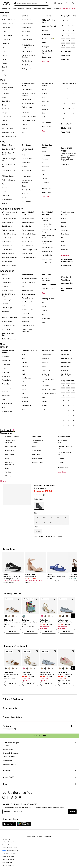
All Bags (5, 274)
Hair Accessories (28, 302)
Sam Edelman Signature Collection (68, 375)
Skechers (45, 179)
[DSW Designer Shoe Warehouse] (7, 3)
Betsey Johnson (7, 360)
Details (62, 807)
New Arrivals (46, 57)
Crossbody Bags (8, 290)
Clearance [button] (67, 9)
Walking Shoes (27, 69)
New (44, 9)
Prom (44, 43)
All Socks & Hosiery (10, 317)
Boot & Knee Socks (9, 325)
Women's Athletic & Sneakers (10, 213)
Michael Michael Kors (49, 393)
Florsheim (45, 109)
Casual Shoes (7, 28)
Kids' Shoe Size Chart (9, 170)
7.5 (68, 31)
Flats (4, 47)
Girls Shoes (26, 145)
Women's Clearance (13, 437)
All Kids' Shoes (8, 176)
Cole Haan (45, 101)
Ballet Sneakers (7, 222)
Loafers (5, 55)
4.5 (68, 21)
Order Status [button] (8, 749)
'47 (43, 303)
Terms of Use (6, 845)
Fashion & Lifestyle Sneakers (28, 56)
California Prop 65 (8, 862)
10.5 (68, 41)
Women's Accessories (46, 279)
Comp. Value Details (8, 857)
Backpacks (6, 278)
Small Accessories (28, 318)
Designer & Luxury (28, 290)
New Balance (46, 167)
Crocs (44, 105)
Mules (4, 59)
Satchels (5, 304)
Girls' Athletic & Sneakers (47, 219)
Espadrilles (6, 43)
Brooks (44, 97)
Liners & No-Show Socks (8, 334)
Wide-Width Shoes (8, 132)
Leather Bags (6, 300)
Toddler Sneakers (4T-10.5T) (49, 231)
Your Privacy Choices (10, 851)
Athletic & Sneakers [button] (24, 9)
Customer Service (9, 764)
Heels (4, 51)
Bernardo (45, 362)
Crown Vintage (66, 362)
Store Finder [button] (7, 760)
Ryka (24, 394)
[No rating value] (38, 495)
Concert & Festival (49, 26)
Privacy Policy (6, 839)
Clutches (5, 286)
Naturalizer (6, 396)
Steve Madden (7, 404)
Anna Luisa (65, 354)
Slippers (5, 71)
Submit (72, 811)
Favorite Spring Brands (8, 351)
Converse (45, 159)
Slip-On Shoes (27, 170)
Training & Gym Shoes (10, 257)
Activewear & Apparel (29, 278)
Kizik (24, 374)
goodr (43, 314)
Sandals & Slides (37, 462)
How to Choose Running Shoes (67, 261)
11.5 (63, 45)
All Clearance (63, 468)
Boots (4, 97)
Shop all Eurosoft (40, 488)
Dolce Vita (6, 372)
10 (63, 41)
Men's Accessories (49, 285)
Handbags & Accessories (9, 463)
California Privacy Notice (10, 842)
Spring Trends (47, 47)
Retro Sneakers (7, 246)
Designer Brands (48, 350)
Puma (43, 175)
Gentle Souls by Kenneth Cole (47, 375)
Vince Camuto (7, 411)
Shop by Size (7, 145)
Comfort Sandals (27, 24)
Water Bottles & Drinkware (27, 330)
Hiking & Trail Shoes (9, 234)
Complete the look (67, 307)
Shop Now (65, 182)
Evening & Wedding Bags (9, 295)
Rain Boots (6, 196)
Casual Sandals (27, 20)
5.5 (63, 26)
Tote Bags (5, 312)
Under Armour (26, 405)
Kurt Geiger (45, 386)
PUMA (63, 242)
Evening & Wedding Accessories (67, 298)
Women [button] (4, 9)
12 (68, 45)
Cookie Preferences (8, 865)
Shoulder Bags (7, 308)
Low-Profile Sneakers (9, 238)
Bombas (44, 311)
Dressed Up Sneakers (29, 117)
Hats (23, 306)
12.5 (68, 108)
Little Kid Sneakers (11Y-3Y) (48, 237)
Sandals (5, 67)
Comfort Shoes (7, 35)
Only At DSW (66, 350)
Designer (45, 30)
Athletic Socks (7, 321)
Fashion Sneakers (8, 230)
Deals (74, 9)
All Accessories (28, 274)
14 (68, 113)
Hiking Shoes (6, 117)
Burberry (44, 366)
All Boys (61, 458)
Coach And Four (67, 358)
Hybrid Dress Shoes (28, 121)
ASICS (63, 222)
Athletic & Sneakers (9, 20)
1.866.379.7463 (9, 757)
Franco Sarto (6, 380)
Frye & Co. (6, 384)
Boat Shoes (6, 93)
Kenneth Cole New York (48, 381)
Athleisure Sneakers (9, 218)
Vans (23, 409)
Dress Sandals (27, 28)
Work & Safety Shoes (47, 52)
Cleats (4, 192)
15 (73, 113)
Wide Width (66, 55)
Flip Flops (25, 35)
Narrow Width (67, 51)
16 (63, 118)
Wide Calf (65, 60)
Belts (24, 286)
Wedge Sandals (27, 39)
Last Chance (63, 472)
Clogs (4, 32)
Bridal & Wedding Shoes (48, 21)
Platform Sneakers (8, 242)
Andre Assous (46, 354)
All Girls (61, 462)
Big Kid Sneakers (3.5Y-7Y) (47, 242)
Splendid (44, 401)
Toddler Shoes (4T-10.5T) (8, 154)
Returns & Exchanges (11, 753)
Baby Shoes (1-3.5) (8, 149)
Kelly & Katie (66, 366)
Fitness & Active (27, 298)
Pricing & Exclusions (8, 859)
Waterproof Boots (8, 128)
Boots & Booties (8, 24)
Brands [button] (49, 9)
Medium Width (67, 128)
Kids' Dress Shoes (67, 167)
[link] (13, 579)
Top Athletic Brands (29, 350)
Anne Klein (6, 356)
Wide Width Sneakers (9, 265)
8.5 (63, 36)
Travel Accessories (28, 325)
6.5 (73, 26)
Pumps (4, 63)
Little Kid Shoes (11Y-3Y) (9, 160)
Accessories (46, 16)
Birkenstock (46, 93)
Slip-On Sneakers (28, 65)
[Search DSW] (31, 3)
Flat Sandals (26, 32)
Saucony (25, 398)
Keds (24, 370)
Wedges (5, 75)
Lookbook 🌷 (57, 9)
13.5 (63, 113)
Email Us (6, 745)
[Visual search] (47, 4)
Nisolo (44, 397)
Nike (43, 113)
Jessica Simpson (8, 388)
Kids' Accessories (48, 289)
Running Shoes (27, 61)
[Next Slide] (74, 570)
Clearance (45, 61)
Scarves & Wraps (28, 310)
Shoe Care (25, 314)
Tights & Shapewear (9, 339)
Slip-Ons (5, 125)
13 (73, 45)
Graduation (46, 34)
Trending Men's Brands (47, 84)
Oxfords (24, 128)
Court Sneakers (27, 51)
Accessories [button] (37, 9)
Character (5, 188)
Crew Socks (6, 329)
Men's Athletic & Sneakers (28, 213)
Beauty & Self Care (28, 282)
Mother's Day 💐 (48, 38)
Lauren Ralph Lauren (49, 389)
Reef (43, 117)
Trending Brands (48, 299)
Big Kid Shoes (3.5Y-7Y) (9, 165)
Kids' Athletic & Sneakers (47, 213)
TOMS (4, 407)
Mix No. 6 (65, 370)
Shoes (4, 16)
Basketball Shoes (28, 222)
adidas (44, 89)
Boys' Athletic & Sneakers (47, 225)
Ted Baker (45, 405)
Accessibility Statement (9, 854)
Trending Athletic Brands (68, 213)
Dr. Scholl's (6, 376)
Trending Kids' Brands (47, 146)
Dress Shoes (6, 39)
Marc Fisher (6, 392)
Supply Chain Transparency (10, 848)
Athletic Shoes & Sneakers (28, 46)
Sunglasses (26, 321)
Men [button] (10, 9)
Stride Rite (45, 182)
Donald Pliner (46, 370)
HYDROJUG (46, 318)
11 (73, 41)
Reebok (64, 246)
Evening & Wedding (28, 294)
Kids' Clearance (64, 437)
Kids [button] (14, 9)
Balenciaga (45, 358)
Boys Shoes (26, 176)
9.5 (73, 36)
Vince (44, 409)
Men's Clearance (38, 437)
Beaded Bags (7, 282)
